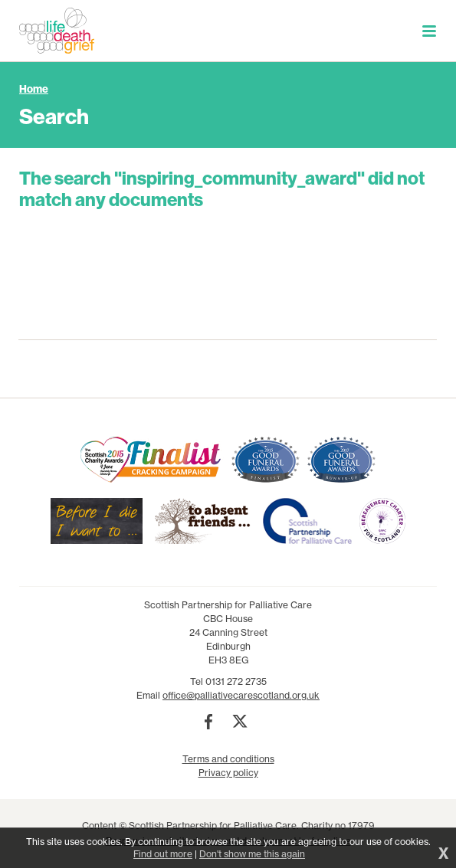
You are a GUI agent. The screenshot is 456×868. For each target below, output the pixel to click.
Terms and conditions (228, 759)
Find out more (163, 854)
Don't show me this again (252, 854)
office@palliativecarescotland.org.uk (241, 695)
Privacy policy (228, 773)
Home (34, 89)
